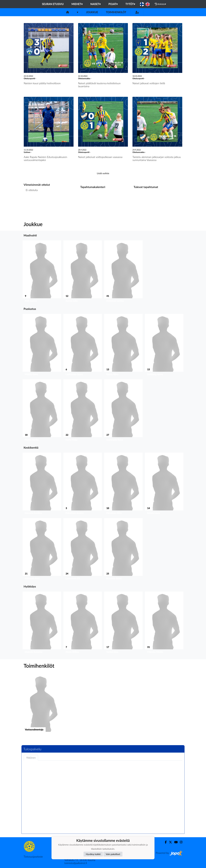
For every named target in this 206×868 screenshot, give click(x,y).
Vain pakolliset (113, 854)
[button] (42, 272)
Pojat (113, 4)
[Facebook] (165, 842)
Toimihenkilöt (116, 12)
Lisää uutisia (103, 173)
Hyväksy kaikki (93, 854)
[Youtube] (175, 842)
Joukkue (92, 12)
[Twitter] (169, 842)
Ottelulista (31, 201)
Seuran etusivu (53, 4)
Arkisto (160, 4)
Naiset (96, 4)
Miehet (77, 4)
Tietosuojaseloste (33, 857)
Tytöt (130, 4)
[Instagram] (180, 842)
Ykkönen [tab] (31, 758)
